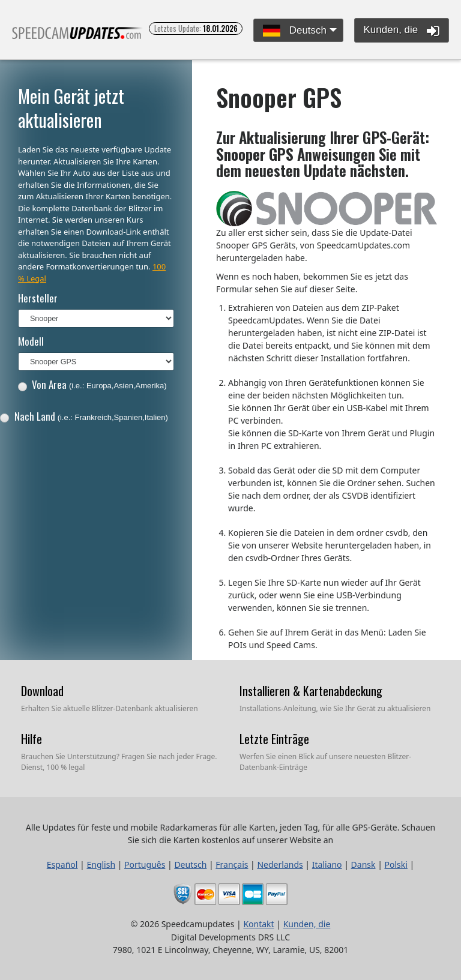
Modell (31, 341)
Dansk (363, 864)
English (101, 864)
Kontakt (258, 924)
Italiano (327, 864)
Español (62, 864)
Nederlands (280, 864)
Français (232, 864)
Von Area (92, 384)
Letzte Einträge (274, 739)
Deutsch (295, 31)
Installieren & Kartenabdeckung (311, 691)
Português (145, 864)
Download (42, 691)
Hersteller (38, 298)
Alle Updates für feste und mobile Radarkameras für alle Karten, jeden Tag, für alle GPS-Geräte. (77, 38)
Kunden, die (402, 31)
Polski (396, 864)
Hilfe (32, 739)
